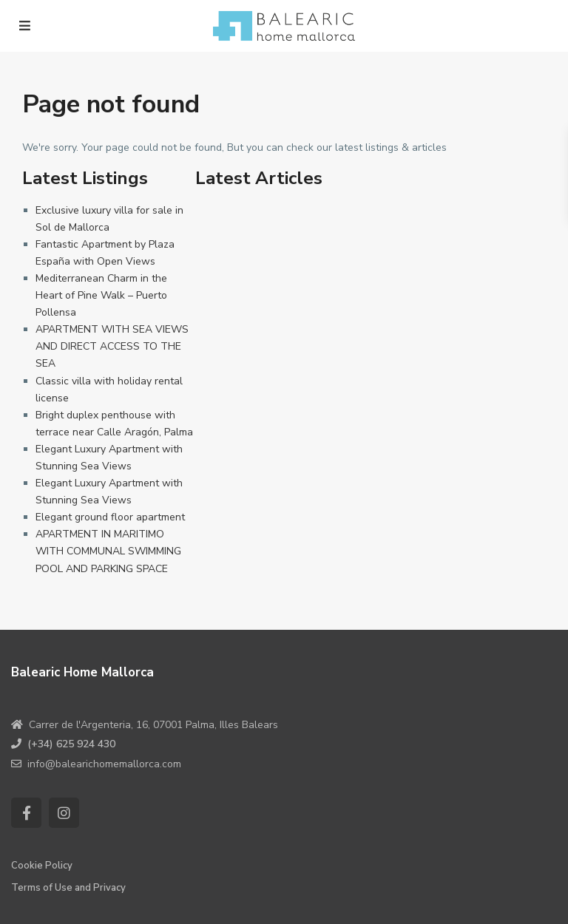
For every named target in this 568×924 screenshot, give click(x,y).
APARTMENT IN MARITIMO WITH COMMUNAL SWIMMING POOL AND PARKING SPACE (108, 551)
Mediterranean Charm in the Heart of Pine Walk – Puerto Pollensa (101, 295)
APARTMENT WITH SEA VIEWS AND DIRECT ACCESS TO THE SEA (112, 346)
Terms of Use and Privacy (68, 888)
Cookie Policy (42, 866)
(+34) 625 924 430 (71, 744)
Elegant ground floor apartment (110, 517)
